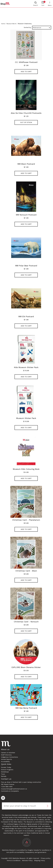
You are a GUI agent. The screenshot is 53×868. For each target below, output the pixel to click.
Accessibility (5, 762)
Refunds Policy (27, 860)
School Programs (7, 770)
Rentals (4, 776)
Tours (3, 774)
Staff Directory (6, 755)
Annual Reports (6, 759)
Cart (43, 3)
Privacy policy (46, 858)
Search (36, 5)
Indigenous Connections (9, 757)
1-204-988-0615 (7, 787)
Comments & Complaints (10, 791)
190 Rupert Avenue (8, 784)
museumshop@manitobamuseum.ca (14, 789)
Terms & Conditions (14, 860)
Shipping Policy (40, 860)
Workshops (5, 772)
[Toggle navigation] (50, 2)
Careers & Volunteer (8, 753)
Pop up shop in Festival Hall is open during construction (21, 782)
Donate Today (6, 767)
